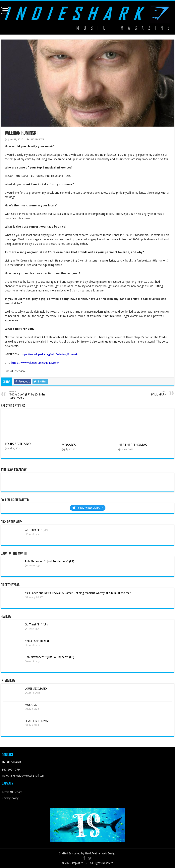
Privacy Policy (10, 798)
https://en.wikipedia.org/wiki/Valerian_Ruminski (49, 354)
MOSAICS (69, 445)
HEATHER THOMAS (133, 445)
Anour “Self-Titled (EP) (39, 641)
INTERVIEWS (37, 140)
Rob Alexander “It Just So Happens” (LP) (49, 561)
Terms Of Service (12, 792)
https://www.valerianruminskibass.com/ (35, 363)
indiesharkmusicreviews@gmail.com (23, 776)
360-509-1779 (11, 770)
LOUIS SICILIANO (18, 444)
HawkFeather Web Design (101, 853)
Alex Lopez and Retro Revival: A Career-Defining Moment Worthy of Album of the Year (78, 593)
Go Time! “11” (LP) (36, 530)
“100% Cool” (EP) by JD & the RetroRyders (29, 395)
